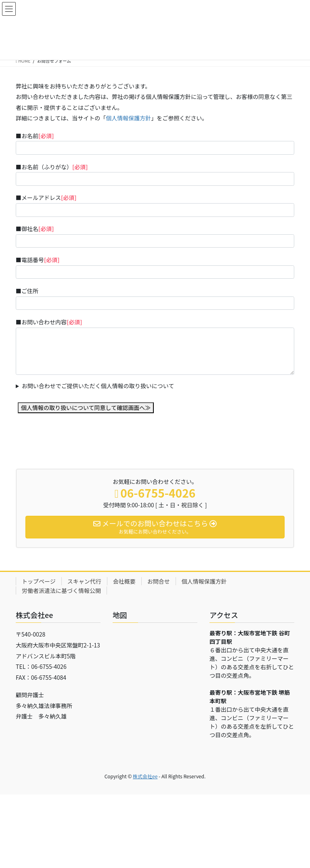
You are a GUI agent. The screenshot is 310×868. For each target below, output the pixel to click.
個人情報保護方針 (128, 118)
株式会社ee (145, 776)
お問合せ (159, 581)
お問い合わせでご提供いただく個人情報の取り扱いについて (98, 386)
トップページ (39, 581)
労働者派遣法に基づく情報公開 (61, 591)
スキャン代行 (84, 581)
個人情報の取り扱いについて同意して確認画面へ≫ (86, 408)
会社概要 (124, 581)
